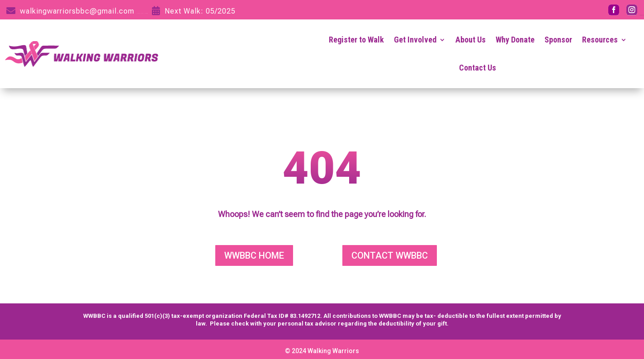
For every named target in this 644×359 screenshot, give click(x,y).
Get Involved (415, 40)
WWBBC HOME (254, 255)
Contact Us (478, 68)
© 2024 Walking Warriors (322, 351)
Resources (600, 40)
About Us (471, 40)
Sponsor (558, 40)
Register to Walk (356, 40)
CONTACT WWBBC (390, 255)
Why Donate (515, 40)
